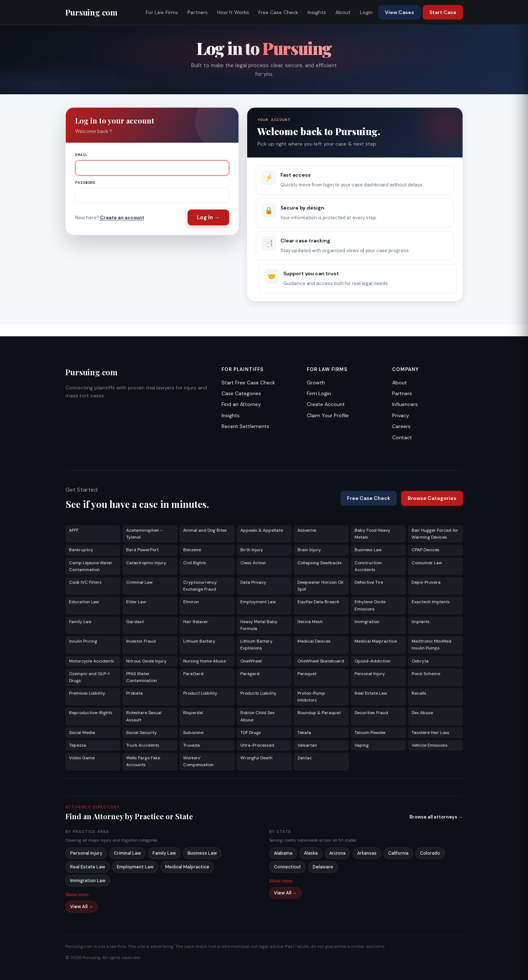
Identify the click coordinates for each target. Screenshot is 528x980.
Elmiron (191, 602)
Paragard (250, 674)
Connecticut (287, 867)
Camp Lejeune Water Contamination (91, 566)
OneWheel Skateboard (321, 661)
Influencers (405, 404)
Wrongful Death (256, 758)
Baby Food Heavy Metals (372, 534)
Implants (421, 622)
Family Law (80, 622)
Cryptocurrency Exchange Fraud (200, 586)
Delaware (323, 867)
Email (81, 155)
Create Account (326, 404)
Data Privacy (253, 582)
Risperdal (193, 713)
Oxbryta (420, 661)
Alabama (283, 853)
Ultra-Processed (257, 745)
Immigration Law (88, 881)
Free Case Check (278, 12)
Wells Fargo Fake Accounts (143, 761)
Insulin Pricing (83, 641)
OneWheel (251, 661)
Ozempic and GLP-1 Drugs (89, 677)
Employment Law (258, 602)
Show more (77, 895)
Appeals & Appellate (262, 530)
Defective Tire (369, 582)
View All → (82, 907)
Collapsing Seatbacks (320, 563)
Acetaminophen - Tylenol (144, 534)
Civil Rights (195, 563)
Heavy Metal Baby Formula (259, 625)
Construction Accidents (368, 566)
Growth (316, 383)
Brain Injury (309, 550)
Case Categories (241, 393)
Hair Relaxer (196, 622)
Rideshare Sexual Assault (144, 716)
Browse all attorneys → (436, 817)
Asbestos (307, 530)
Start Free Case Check (248, 383)
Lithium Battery (199, 641)
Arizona (337, 853)
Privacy (401, 415)
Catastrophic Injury (146, 563)
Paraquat (307, 674)
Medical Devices (314, 641)
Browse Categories (432, 498)
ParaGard (193, 674)
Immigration (367, 622)
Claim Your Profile (328, 415)
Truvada (192, 745)
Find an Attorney (241, 404)
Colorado (430, 853)
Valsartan (307, 745)
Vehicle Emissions (430, 745)
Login (366, 12)
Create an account (122, 218)
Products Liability (258, 693)
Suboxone (193, 733)
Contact (402, 437)
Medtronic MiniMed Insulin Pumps (432, 645)
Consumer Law (427, 563)
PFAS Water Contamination (141, 677)
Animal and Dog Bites (205, 530)
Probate (134, 693)
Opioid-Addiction (373, 661)
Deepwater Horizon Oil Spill (320, 586)
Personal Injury (370, 674)
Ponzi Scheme (426, 674)
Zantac (305, 758)
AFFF (74, 530)
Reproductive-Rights (91, 713)
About (343, 12)
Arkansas (367, 853)
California (398, 853)
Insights (317, 12)
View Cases (400, 12)
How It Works (233, 12)
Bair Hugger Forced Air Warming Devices (435, 534)
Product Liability (200, 693)
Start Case (443, 12)
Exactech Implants (431, 602)
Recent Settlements (245, 426)
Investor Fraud (141, 641)
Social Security (141, 733)
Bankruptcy (81, 550)
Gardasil (135, 622)
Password (85, 183)
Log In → (208, 217)
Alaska (311, 853)
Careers (401, 426)
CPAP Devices (426, 550)
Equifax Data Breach (318, 602)
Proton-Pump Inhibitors (311, 697)
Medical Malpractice (376, 641)
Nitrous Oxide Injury (146, 661)
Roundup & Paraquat (319, 713)
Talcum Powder (370, 733)
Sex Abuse (422, 713)
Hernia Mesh (310, 622)
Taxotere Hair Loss (430, 733)
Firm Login (319, 393)
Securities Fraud (371, 713)
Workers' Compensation (198, 761)
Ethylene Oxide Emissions (370, 605)
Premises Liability (87, 693)
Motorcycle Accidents (92, 661)
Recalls (419, 693)
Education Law (84, 602)
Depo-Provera (426, 582)
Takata (304, 733)
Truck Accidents (143, 745)
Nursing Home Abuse (205, 661)
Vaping (362, 745)
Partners (198, 12)
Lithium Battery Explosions (256, 645)
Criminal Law (139, 582)
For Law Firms (162, 12)
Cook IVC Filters (85, 582)
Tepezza (78, 745)
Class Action (253, 563)
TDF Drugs (251, 733)
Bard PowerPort (142, 550)
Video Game (82, 758)
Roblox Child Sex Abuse (257, 716)
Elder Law (136, 602)
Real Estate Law (371, 693)
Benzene (192, 550)
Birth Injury (252, 550)
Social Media (82, 733)
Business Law (368, 550)
